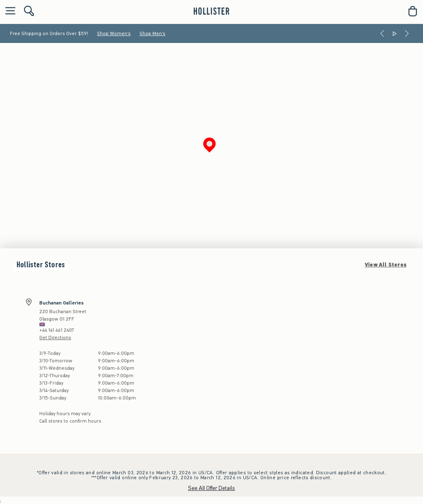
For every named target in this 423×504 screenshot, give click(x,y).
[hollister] (211, 11)
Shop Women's (114, 33)
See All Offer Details (211, 488)
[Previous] (382, 33)
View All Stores (386, 265)
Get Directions (55, 338)
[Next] (407, 33)
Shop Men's (152, 33)
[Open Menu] (8, 11)
